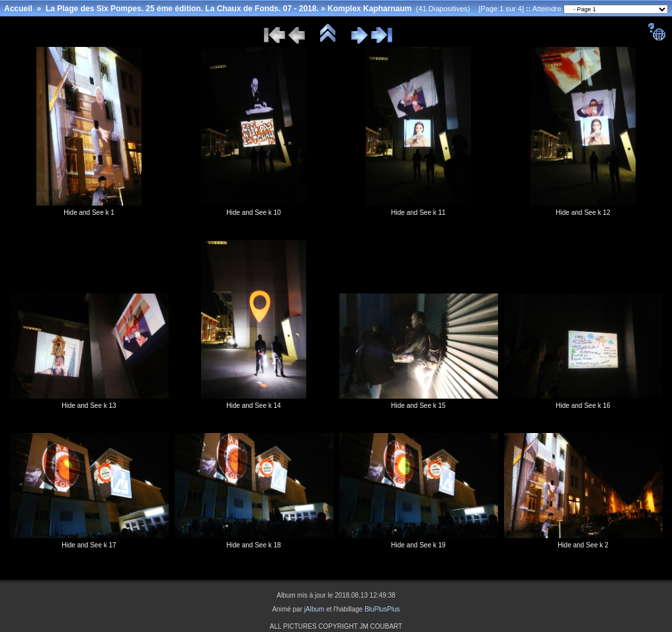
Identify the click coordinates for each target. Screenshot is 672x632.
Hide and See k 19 (418, 545)
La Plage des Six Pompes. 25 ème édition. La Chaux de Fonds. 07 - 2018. (182, 9)
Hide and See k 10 (253, 213)
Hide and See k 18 (253, 545)
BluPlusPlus (382, 609)
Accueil (18, 9)
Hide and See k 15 (418, 406)
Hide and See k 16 (583, 406)
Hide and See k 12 (583, 213)
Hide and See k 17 (89, 545)
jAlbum (315, 609)
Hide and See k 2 (583, 545)
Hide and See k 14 (253, 406)
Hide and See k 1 (89, 213)
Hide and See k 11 (418, 213)
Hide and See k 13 (89, 406)
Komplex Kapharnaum (369, 9)
